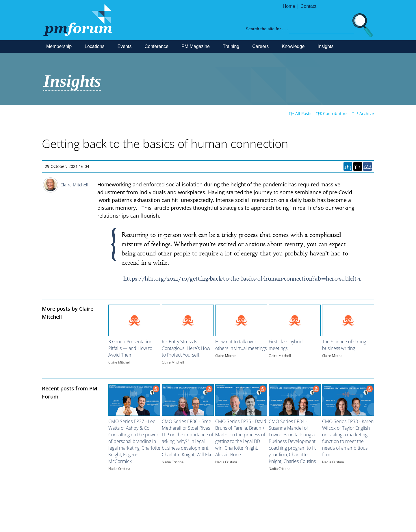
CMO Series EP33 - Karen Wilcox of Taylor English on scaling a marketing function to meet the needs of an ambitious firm (348, 438)
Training (231, 46)
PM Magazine (196, 46)
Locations (95, 46)
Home (289, 6)
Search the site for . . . (267, 29)
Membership (59, 46)
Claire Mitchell (74, 185)
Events (125, 46)
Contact (308, 6)
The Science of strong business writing (344, 345)
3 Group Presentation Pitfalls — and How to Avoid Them (130, 348)
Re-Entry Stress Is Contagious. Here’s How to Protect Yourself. (186, 348)
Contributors (332, 113)
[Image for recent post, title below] (134, 400)
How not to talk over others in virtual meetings (241, 345)
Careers (260, 46)
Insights (325, 46)
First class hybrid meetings (286, 345)
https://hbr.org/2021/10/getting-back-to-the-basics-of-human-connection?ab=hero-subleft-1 (242, 278)
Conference (156, 46)
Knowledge (293, 46)
